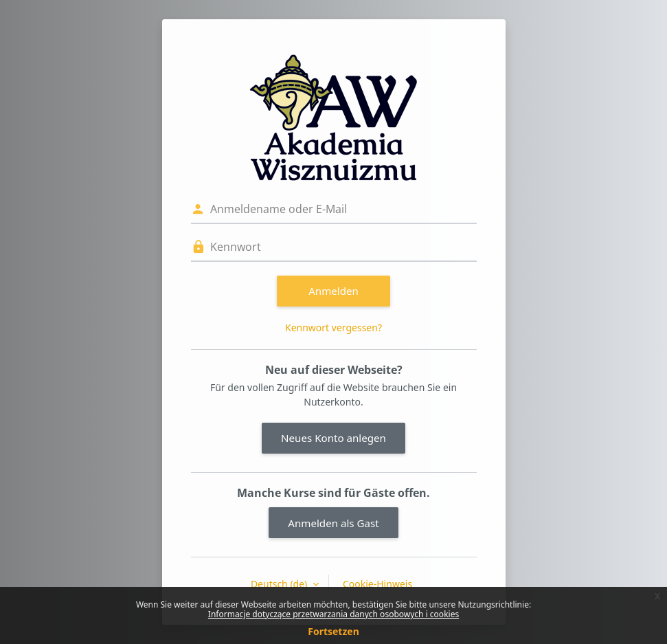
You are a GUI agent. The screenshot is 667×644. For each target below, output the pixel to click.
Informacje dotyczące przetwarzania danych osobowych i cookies (333, 614)
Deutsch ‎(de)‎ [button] (280, 584)
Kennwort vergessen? (333, 327)
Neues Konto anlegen (333, 438)
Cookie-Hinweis (377, 584)
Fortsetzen (333, 631)
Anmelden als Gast (333, 523)
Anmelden (333, 291)
